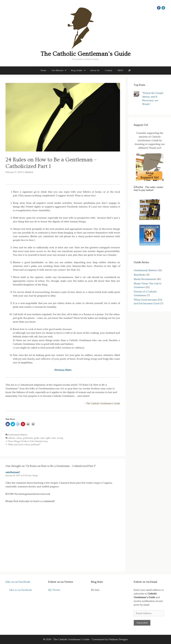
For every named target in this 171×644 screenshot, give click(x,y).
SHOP (120, 70)
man (42, 438)
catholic (12, 438)
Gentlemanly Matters (18, 435)
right (48, 438)
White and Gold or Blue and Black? (24, 445)
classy (19, 438)
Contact (109, 70)
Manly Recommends (145, 279)
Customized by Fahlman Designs (110, 639)
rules (54, 438)
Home (43, 70)
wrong (60, 438)
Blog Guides (77, 70)
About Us (95, 70)
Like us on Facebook (18, 582)
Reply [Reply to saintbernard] (35, 476)
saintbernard (13, 472)
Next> (68, 370)
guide (37, 438)
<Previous (59, 370)
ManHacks (140, 275)
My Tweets (54, 590)
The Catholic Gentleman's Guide (85, 54)
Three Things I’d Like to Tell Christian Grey (28, 441)
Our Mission (57, 70)
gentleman (28, 438)
